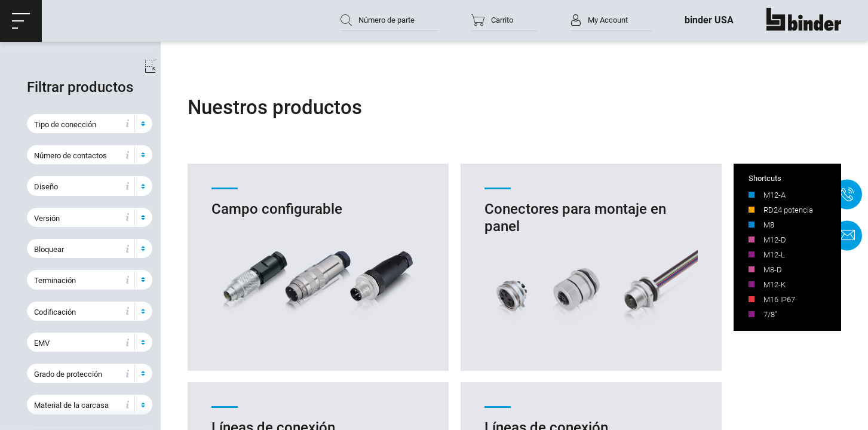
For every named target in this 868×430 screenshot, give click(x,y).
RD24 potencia (788, 211)
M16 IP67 (779, 300)
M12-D (775, 240)
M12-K (775, 285)
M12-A (775, 196)
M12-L (774, 255)
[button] (21, 21)
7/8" (770, 315)
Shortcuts (765, 179)
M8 (769, 225)
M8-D (773, 270)
